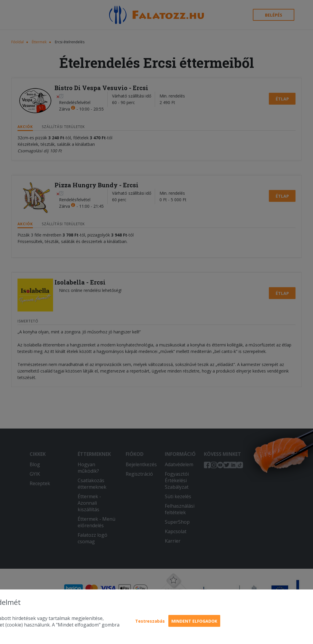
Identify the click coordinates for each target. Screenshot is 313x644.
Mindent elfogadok (194, 621)
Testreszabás (150, 621)
